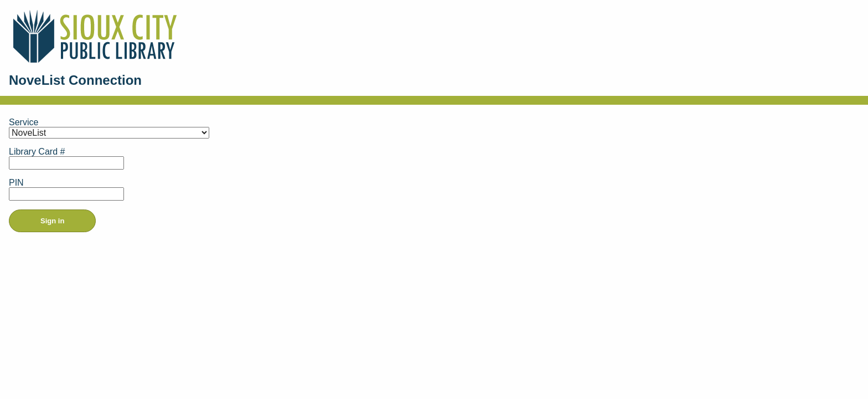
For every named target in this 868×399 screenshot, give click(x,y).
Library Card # (37, 152)
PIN (16, 183)
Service (24, 122)
